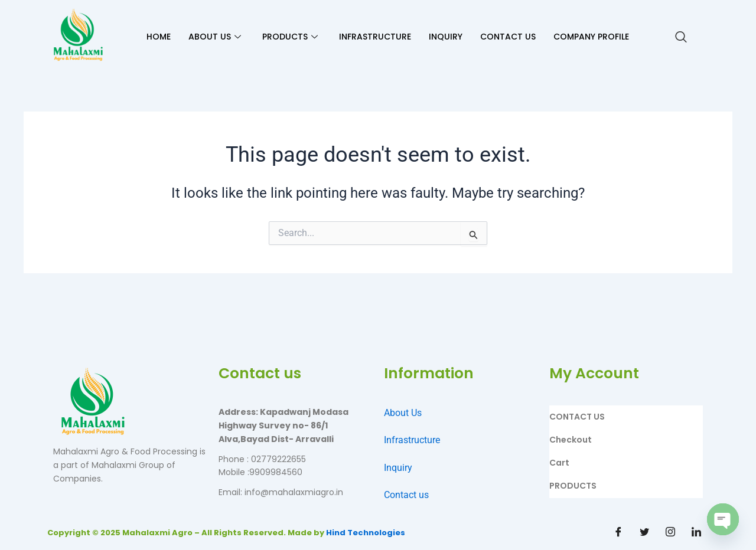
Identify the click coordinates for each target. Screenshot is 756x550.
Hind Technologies (366, 533)
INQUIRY (446, 37)
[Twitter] (644, 532)
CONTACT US (508, 37)
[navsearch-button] (681, 37)
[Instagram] (670, 532)
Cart (559, 463)
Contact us (406, 495)
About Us (403, 413)
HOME (159, 37)
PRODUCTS (290, 37)
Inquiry (398, 468)
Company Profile (591, 37)
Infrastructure (412, 440)
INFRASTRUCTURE (375, 37)
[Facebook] (618, 532)
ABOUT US (215, 37)
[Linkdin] (696, 532)
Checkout (571, 440)
